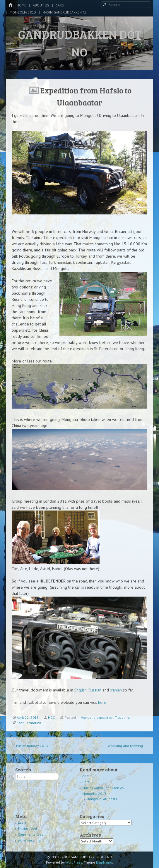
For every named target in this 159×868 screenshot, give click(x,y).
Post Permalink (29, 723)
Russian (95, 690)
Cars (60, 5)
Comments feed (31, 834)
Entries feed (27, 828)
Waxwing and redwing (128, 746)
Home (21, 5)
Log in (23, 822)
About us (41, 5)
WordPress (74, 862)
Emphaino (104, 862)
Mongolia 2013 (23, 12)
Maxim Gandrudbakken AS (65, 12)
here (102, 702)
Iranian (117, 690)
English (81, 690)
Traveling (122, 717)
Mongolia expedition (97, 717)
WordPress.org (29, 841)
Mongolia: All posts (102, 799)
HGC (51, 717)
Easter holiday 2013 (30, 746)
